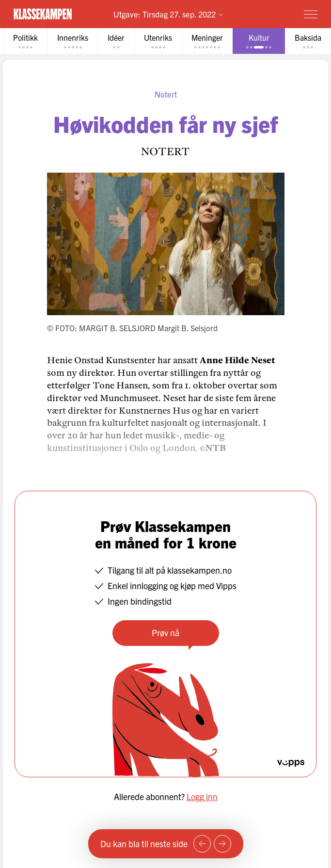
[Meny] (311, 14)
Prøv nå (165, 633)
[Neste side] (222, 844)
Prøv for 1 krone (254, 14)
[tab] (25, 41)
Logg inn (202, 796)
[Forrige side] (202, 844)
